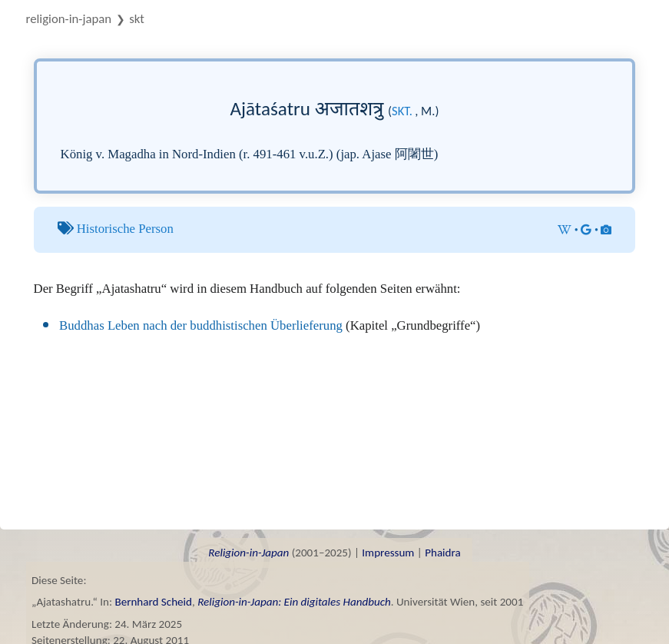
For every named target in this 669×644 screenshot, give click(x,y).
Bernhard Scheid (153, 602)
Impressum (388, 553)
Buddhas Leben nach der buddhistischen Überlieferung (201, 325)
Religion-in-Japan (69, 19)
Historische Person (125, 229)
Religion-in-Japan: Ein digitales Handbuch (294, 602)
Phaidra (443, 553)
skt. (402, 111)
